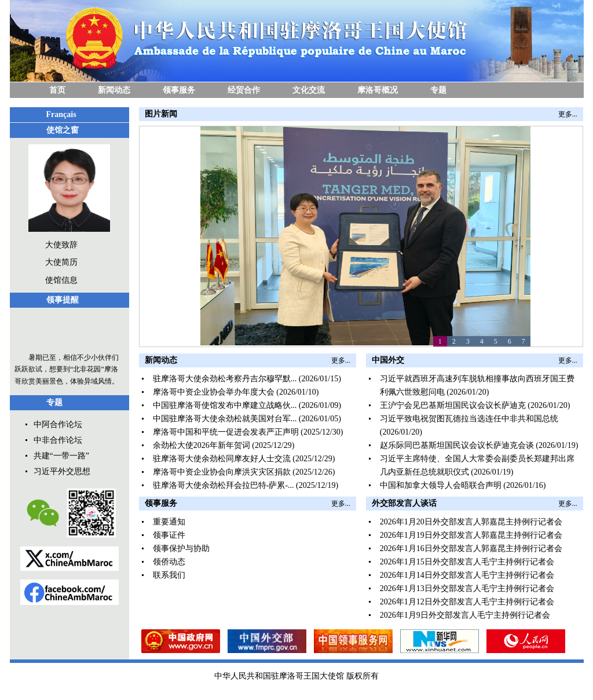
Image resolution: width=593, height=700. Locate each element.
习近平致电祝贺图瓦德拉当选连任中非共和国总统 (469, 419)
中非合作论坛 (58, 440)
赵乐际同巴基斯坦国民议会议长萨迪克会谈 (457, 445)
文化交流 (309, 90)
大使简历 (61, 262)
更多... (568, 114)
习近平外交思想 (62, 471)
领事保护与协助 (181, 548)
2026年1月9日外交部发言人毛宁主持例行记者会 (465, 615)
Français (61, 114)
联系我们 (169, 575)
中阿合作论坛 (58, 424)
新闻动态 (114, 90)
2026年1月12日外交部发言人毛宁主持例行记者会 (467, 602)
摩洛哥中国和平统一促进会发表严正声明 (226, 432)
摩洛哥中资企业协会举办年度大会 (214, 392)
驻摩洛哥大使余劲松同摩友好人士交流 (222, 459)
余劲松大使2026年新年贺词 (202, 445)
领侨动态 (169, 562)
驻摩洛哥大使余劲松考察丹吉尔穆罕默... (225, 379)
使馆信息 (61, 280)
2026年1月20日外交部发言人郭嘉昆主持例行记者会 (471, 522)
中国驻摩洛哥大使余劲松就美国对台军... (225, 419)
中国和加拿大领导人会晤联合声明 (441, 485)
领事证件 (169, 535)
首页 (57, 90)
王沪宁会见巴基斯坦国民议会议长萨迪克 (453, 405)
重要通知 (169, 522)
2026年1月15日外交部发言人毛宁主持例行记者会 (467, 562)
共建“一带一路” (61, 456)
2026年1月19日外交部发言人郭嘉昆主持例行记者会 (471, 535)
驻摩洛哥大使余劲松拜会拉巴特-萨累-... (224, 485)
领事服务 (179, 90)
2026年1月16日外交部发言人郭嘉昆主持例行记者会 (471, 548)
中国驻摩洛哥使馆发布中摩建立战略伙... (225, 405)
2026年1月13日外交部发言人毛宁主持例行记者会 (467, 588)
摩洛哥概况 (378, 90)
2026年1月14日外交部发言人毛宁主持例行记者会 (467, 575)
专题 (438, 90)
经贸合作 (244, 90)
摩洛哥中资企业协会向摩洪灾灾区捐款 (222, 472)
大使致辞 (61, 245)
